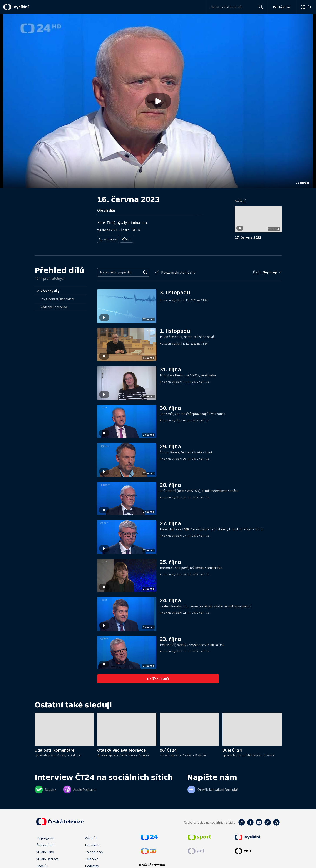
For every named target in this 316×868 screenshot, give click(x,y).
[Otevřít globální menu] (306, 7)
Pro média (93, 845)
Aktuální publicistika (134, 238)
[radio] (61, 291)
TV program (45, 838)
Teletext (91, 859)
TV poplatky (94, 852)
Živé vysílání (45, 845)
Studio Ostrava (47, 859)
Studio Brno (45, 852)
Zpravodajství (108, 238)
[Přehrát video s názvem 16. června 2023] (158, 101)
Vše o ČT (91, 838)
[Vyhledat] (145, 272)
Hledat (260, 9)
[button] (158, 101)
